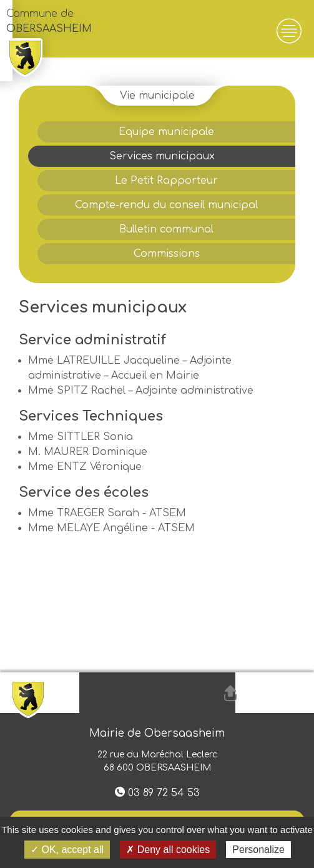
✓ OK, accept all (67, 850)
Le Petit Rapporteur (166, 181)
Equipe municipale (166, 132)
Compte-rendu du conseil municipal (166, 205)
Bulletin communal (166, 229)
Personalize (258, 850)
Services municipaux (162, 156)
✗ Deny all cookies (168, 850)
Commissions (167, 254)
